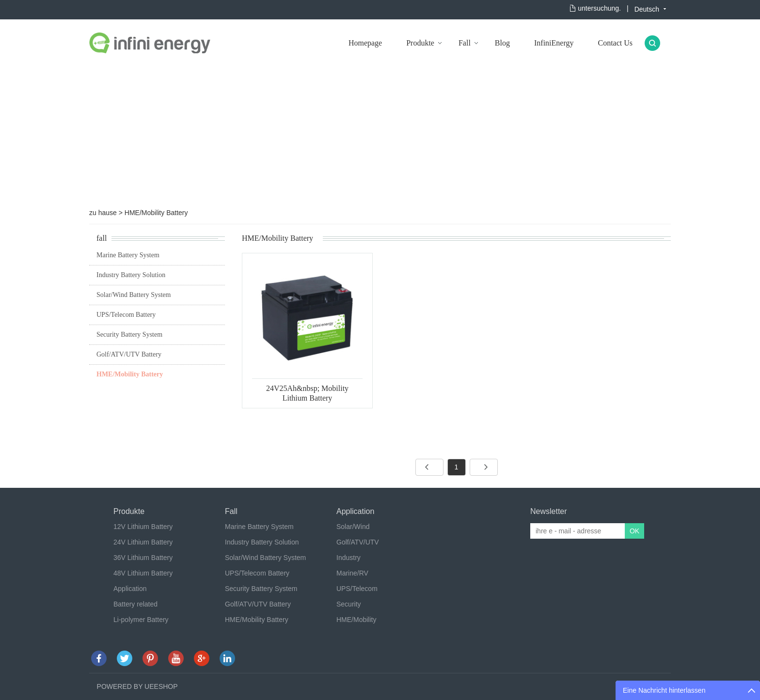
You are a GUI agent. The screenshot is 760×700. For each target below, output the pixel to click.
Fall (465, 43)
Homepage (365, 43)
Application (130, 589)
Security (349, 604)
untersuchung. (599, 8)
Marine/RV (352, 573)
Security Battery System (129, 334)
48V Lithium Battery (143, 573)
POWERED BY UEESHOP (137, 686)
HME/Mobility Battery (156, 213)
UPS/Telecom (357, 589)
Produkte (420, 43)
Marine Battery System (128, 255)
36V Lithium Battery (143, 558)
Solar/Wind (353, 527)
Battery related (135, 604)
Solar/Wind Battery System (134, 295)
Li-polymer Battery (141, 620)
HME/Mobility (356, 620)
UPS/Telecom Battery (126, 315)
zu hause (103, 213)
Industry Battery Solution (131, 275)
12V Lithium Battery (143, 527)
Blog (502, 43)
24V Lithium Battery (143, 542)
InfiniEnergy (554, 43)
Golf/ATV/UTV (358, 542)
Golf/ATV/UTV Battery (129, 354)
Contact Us (615, 43)
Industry (348, 558)
